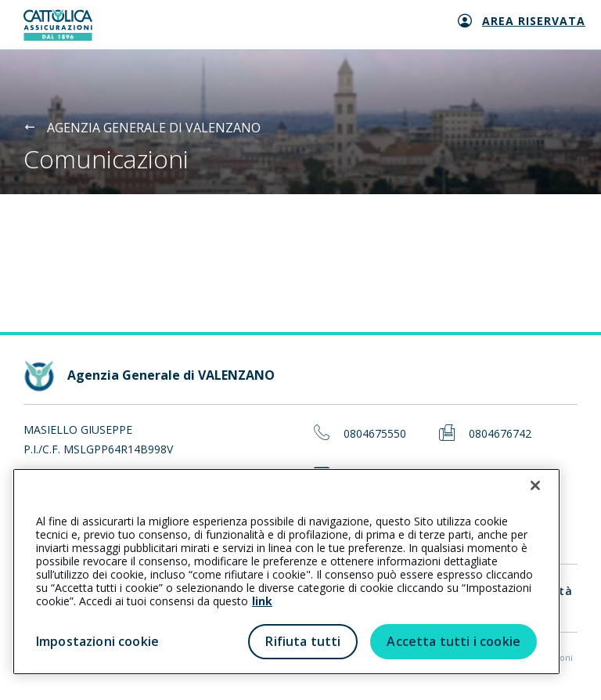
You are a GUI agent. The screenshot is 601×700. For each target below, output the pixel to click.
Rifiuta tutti (303, 641)
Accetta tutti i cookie (453, 641)
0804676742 (500, 434)
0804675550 (375, 434)
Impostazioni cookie (97, 641)
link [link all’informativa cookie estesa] (262, 601)
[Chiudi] (535, 485)
